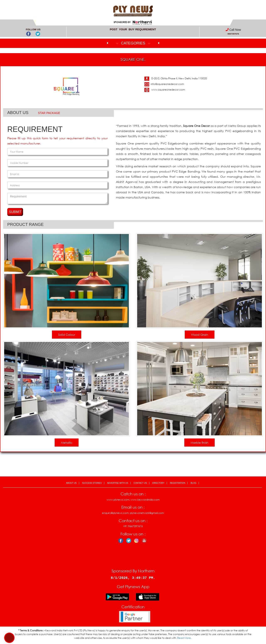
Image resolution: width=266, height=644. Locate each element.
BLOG (193, 483)
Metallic (67, 443)
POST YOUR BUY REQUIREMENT (133, 29)
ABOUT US (71, 483)
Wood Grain (200, 335)
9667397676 (233, 34)
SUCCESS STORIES (92, 483)
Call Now (235, 30)
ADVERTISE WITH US (118, 483)
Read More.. (185, 638)
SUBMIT (15, 212)
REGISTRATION (177, 483)
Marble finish (199, 443)
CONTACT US (140, 483)
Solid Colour (67, 335)
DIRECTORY (158, 483)
